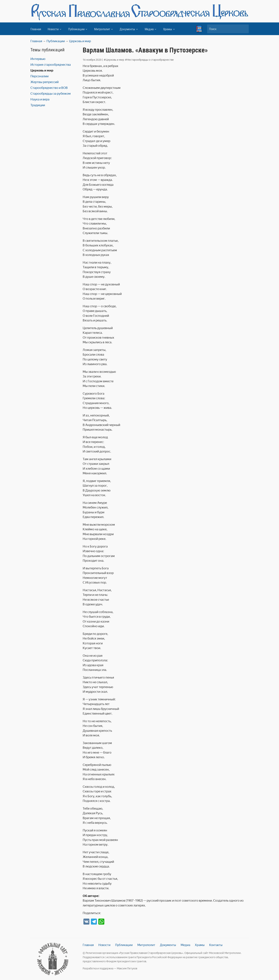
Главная (36, 29)
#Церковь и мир (114, 60)
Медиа (149, 29)
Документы (127, 29)
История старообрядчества (51, 65)
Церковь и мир (42, 70)
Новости (53, 29)
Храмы (168, 29)
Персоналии (39, 76)
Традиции (38, 105)
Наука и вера (40, 99)
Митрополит (102, 29)
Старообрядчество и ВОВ (49, 88)
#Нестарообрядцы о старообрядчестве (149, 60)
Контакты (216, 945)
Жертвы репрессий (45, 82)
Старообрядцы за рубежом (51, 94)
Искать (244, 29)
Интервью (38, 59)
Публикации (76, 29)
